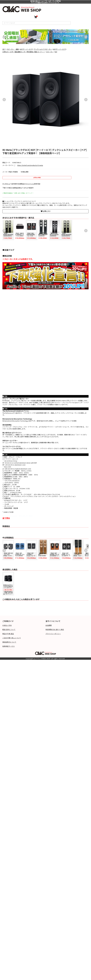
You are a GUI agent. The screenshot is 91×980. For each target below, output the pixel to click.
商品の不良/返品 (8, 634)
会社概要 (49, 625)
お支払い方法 (7, 625)
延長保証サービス (9, 646)
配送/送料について (9, 629)
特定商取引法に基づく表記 (55, 629)
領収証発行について (9, 642)
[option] (25, 37)
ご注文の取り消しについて (12, 638)
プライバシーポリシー (53, 634)
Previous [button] (4, 37)
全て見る (6, 518)
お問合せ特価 (37, 178)
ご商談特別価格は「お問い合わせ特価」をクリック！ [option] (9, 584)
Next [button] (85, 37)
